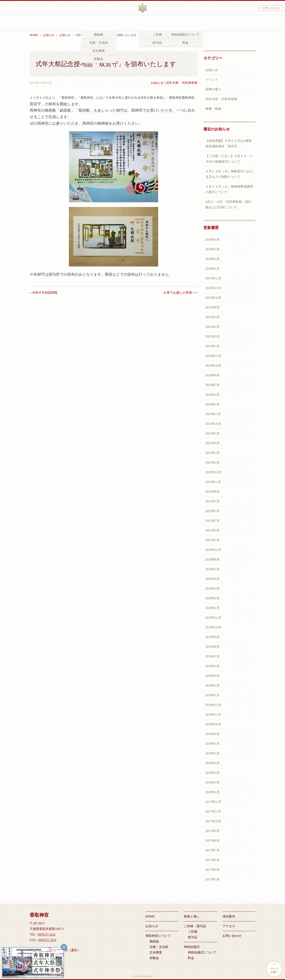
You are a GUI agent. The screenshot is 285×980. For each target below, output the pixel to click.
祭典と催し (112, 23)
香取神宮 (142, 8)
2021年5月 (213, 530)
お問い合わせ (271, 8)
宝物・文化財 (159, 947)
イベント (212, 80)
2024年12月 (213, 356)
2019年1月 (213, 695)
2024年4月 (213, 395)
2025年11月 (213, 288)
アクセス (213, 23)
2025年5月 (213, 317)
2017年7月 (213, 850)
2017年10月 (213, 821)
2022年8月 (213, 492)
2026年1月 (213, 269)
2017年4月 (213, 870)
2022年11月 (213, 482)
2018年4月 (213, 763)
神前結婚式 (168, 23)
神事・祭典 (213, 109)
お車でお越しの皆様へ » (180, 293)
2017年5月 (213, 860)
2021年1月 (213, 540)
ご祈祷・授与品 (139, 23)
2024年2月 (213, 404)
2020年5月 (213, 569)
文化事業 (156, 952)
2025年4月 (213, 327)
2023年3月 (213, 453)
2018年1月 (213, 792)
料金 (191, 958)
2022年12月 (213, 472)
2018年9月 (213, 734)
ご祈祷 (193, 932)
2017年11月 (213, 812)
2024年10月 (213, 366)
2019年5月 (213, 666)
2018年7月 (213, 744)
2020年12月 (213, 550)
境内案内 (192, 23)
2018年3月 (213, 773)
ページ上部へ (274, 971)
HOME (150, 916)
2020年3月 (213, 589)
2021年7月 (213, 521)
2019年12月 (213, 618)
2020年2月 (213, 598)
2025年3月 (213, 336)
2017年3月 (213, 879)
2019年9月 (213, 637)
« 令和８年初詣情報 (44, 293)
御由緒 (154, 941)
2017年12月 (213, 802)
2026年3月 (213, 249)
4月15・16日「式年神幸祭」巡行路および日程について (228, 204)
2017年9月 (213, 831)
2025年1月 (213, 346)
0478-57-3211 (47, 934)
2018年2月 (213, 782)
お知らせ (157, 83)
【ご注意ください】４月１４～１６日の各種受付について (229, 159)
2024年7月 (213, 385)
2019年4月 (213, 676)
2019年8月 (213, 647)
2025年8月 (213, 307)
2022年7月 (213, 501)
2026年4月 (213, 240)
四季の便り (213, 89)
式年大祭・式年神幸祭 (182, 83)
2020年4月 (213, 579)
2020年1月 (213, 608)
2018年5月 (213, 753)
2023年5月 (213, 433)
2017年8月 (213, 841)
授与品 (193, 937)
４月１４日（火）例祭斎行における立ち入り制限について (229, 174)
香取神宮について (81, 23)
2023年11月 (213, 414)
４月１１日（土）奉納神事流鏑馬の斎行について (229, 189)
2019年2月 (213, 685)
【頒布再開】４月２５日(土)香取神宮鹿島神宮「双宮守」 (229, 144)
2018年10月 (213, 724)
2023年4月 (213, 443)
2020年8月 (213, 559)
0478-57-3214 (47, 940)
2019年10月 (213, 627)
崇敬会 (154, 958)
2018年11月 (213, 715)
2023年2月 (213, 462)
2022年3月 (213, 511)
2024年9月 (213, 375)
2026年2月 (213, 259)
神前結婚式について (202, 952)
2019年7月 (213, 656)
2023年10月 (213, 424)
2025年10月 (213, 298)
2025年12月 (213, 278)
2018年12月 (213, 705)
